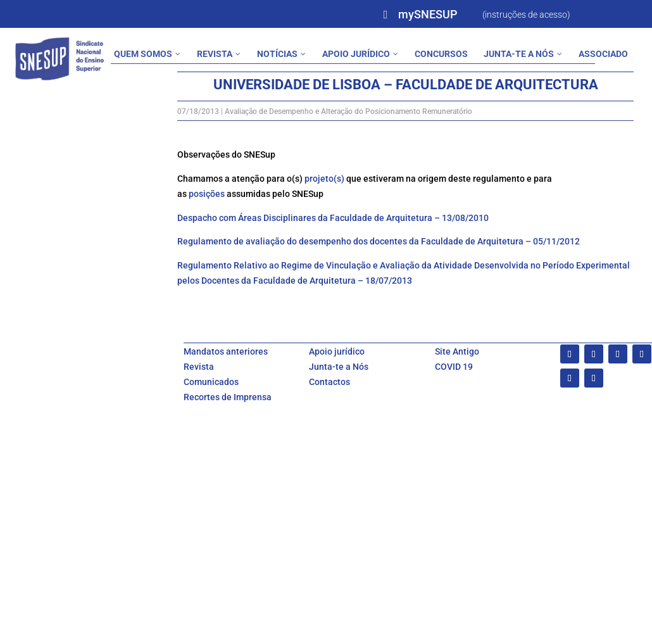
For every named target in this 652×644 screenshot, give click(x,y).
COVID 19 (454, 367)
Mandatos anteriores (226, 351)
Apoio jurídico (337, 351)
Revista (199, 367)
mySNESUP (428, 14)
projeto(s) (324, 179)
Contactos (329, 382)
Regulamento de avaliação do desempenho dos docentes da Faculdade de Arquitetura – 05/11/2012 (379, 241)
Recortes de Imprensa (228, 397)
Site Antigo (457, 351)
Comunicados (211, 382)
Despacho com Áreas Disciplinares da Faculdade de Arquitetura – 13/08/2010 (333, 218)
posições (207, 194)
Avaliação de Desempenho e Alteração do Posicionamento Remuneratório (348, 111)
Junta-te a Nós (339, 367)
